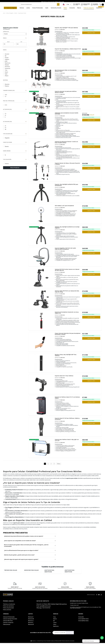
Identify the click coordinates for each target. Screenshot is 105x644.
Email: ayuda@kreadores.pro (44, 607)
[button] (91, 33)
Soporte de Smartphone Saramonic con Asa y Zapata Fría (68, 314)
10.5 (5, 94)
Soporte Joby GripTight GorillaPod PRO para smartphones (66, 186)
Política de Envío (7, 611)
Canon (55, 624)
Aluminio (6, 84)
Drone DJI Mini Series (84, 620)
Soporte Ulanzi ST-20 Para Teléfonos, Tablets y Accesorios (66, 420)
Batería (6, 146)
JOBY (5, 61)
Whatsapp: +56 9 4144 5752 (43, 609)
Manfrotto (7, 63)
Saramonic (7, 68)
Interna (6, 163)
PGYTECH (6, 67)
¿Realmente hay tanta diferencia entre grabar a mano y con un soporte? (24, 537)
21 (5, 115)
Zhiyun (6, 76)
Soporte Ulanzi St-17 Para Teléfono (65, 377)
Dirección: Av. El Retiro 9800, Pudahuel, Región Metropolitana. (52, 605)
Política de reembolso (9, 607)
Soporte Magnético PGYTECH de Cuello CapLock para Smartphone (66, 250)
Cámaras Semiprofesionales (10, 620)
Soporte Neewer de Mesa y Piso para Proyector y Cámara (66, 165)
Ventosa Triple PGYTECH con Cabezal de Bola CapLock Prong (67, 293)
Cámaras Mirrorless (8, 622)
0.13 (5, 105)
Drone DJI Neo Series (83, 622)
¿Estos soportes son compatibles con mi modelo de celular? (20, 542)
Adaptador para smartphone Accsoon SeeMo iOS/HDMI (66, 114)
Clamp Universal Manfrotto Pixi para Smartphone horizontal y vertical (66, 335)
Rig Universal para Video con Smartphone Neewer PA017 (67, 71)
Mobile (16, 13)
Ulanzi (6, 72)
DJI (5, 56)
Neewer (6, 65)
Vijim (5, 74)
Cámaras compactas (8, 624)
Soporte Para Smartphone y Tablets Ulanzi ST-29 (67, 50)
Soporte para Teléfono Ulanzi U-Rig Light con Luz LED (67, 441)
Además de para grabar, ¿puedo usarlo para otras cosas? (19, 556)
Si (4, 155)
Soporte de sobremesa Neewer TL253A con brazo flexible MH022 (68, 143)
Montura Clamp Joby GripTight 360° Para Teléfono (67, 356)
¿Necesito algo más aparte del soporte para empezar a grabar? (21, 560)
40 (5, 129)
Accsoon (6, 54)
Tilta (5, 70)
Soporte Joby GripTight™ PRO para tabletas (65, 28)
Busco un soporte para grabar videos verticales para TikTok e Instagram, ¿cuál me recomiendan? (26, 547)
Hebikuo (6, 59)
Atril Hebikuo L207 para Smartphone (66, 206)
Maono (55, 620)
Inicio (4, 13)
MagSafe (6, 138)
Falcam (6, 58)
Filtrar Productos (15, 168)
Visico (55, 625)
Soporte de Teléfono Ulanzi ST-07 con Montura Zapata (66, 399)
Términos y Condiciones (9, 605)
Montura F (31, 624)
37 (5, 127)
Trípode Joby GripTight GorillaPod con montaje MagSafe (66, 228)
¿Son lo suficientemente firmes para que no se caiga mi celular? (21, 551)
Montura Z (31, 622)
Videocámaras (7, 625)
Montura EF (31, 625)
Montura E (31, 618)
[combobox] (40, 4)
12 (5, 96)
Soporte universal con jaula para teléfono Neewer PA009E (67, 92)
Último (59, 465)
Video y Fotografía (10, 13)
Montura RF (31, 620)
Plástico (6, 86)
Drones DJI (81, 618)
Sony (55, 618)
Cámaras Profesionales (9, 618)
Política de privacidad (8, 609)
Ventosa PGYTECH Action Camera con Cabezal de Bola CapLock (66, 271)
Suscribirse (70, 634)
